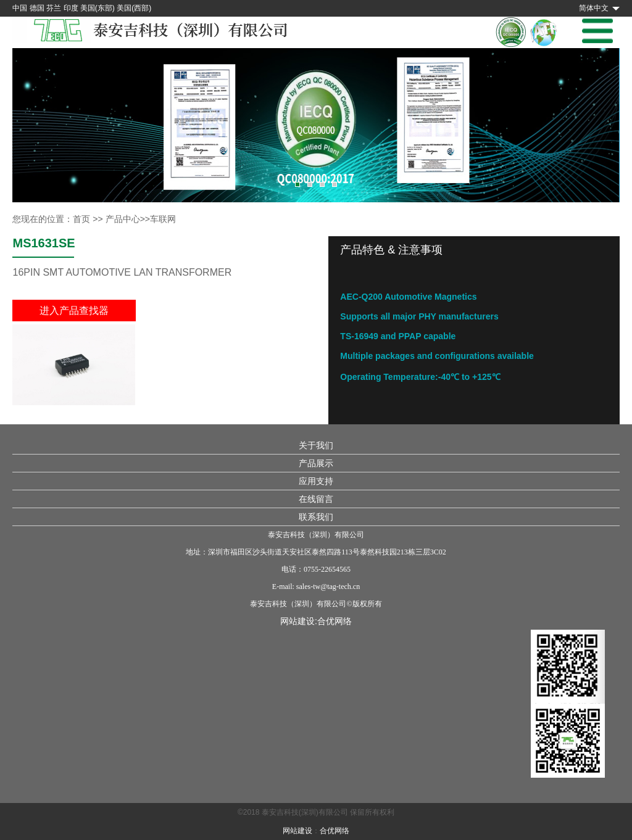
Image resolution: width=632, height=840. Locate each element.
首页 (81, 219)
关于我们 (316, 445)
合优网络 (335, 621)
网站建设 (297, 831)
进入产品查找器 (74, 311)
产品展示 (316, 463)
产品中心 (123, 219)
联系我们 (316, 517)
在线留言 (316, 499)
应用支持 (316, 481)
